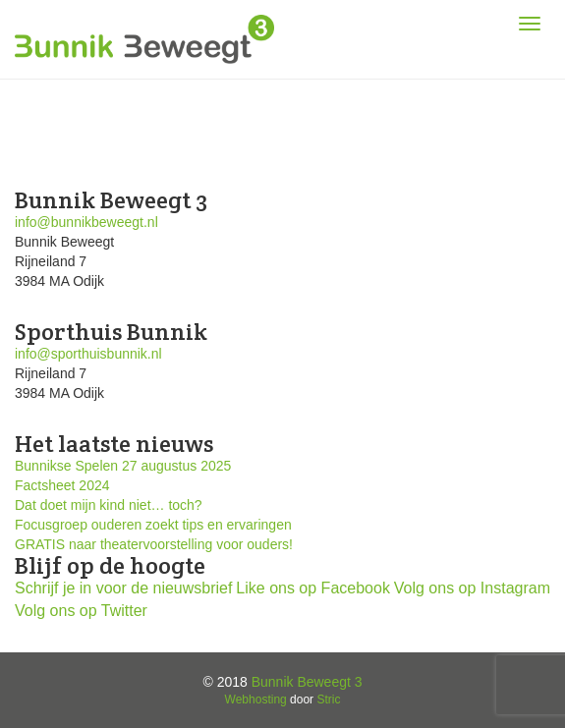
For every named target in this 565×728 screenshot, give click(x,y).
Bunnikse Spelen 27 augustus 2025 (123, 466)
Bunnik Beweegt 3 (307, 682)
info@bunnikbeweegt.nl (86, 222)
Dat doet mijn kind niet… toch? (109, 505)
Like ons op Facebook (313, 588)
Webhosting (256, 700)
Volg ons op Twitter (81, 611)
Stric (328, 700)
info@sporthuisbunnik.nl (88, 354)
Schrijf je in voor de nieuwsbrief (123, 588)
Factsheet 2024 (62, 485)
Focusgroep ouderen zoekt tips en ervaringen (153, 525)
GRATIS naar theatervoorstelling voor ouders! (154, 544)
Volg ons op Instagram (472, 588)
